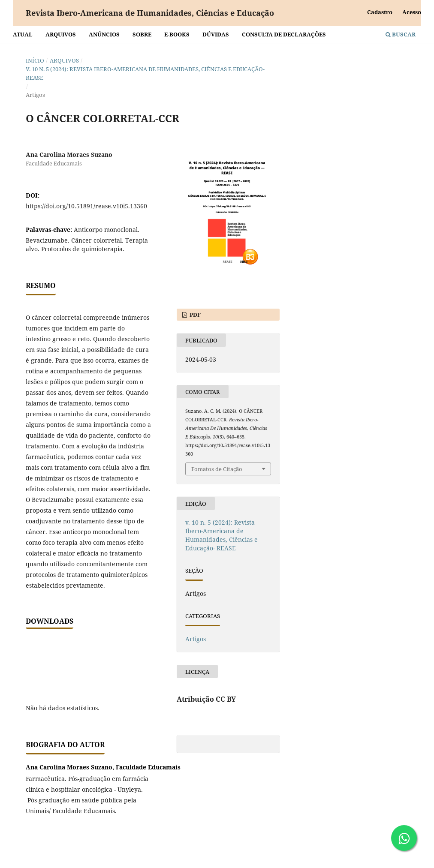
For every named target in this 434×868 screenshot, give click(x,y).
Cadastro (380, 12)
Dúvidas (216, 34)
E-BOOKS (177, 34)
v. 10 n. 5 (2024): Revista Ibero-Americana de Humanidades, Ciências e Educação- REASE (145, 73)
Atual (23, 34)
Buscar (401, 34)
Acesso (412, 12)
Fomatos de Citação (217, 469)
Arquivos (61, 34)
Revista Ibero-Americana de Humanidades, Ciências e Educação (150, 13)
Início (35, 60)
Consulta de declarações (284, 34)
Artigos (196, 639)
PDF (194, 315)
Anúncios (104, 34)
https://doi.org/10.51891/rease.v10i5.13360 (86, 206)
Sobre (142, 34)
